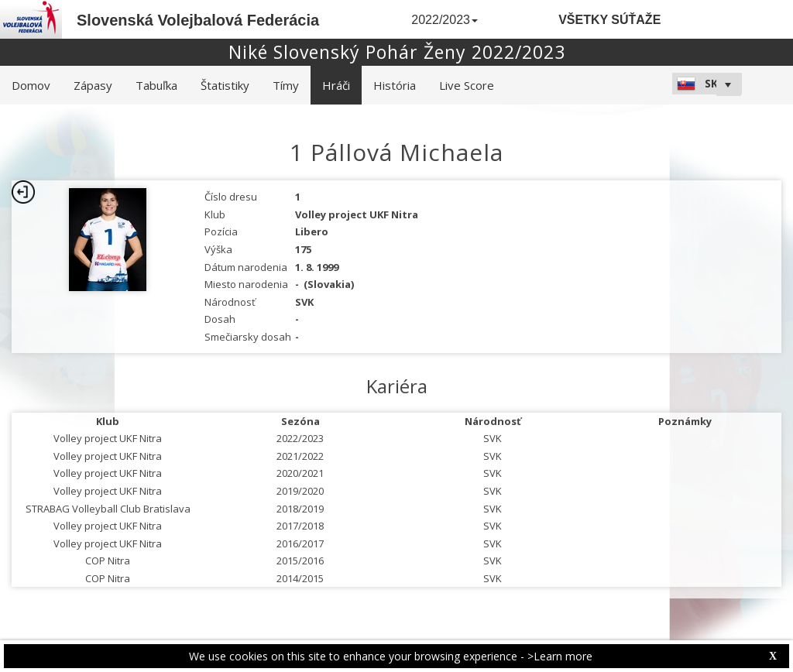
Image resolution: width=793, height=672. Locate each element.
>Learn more (560, 656)
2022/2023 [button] (445, 20)
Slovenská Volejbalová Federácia (198, 20)
